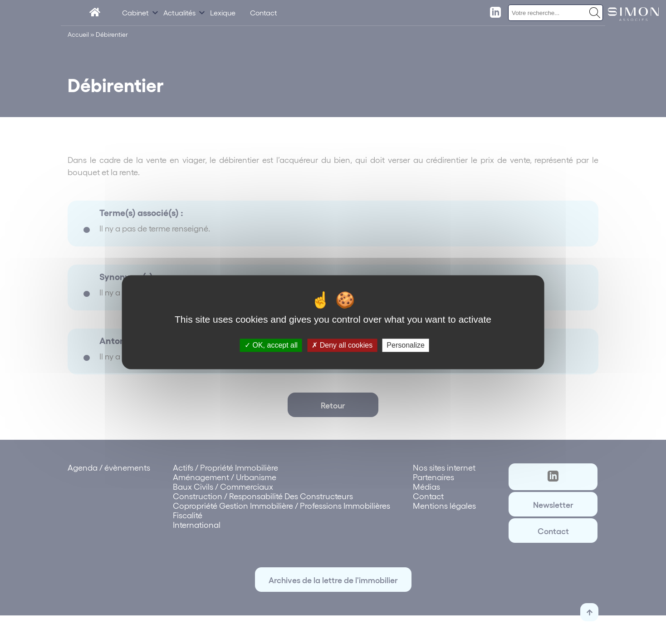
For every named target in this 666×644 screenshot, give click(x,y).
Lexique (223, 12)
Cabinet (135, 12)
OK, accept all (271, 345)
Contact (264, 12)
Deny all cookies (342, 345)
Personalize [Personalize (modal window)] (406, 345)
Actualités (179, 12)
